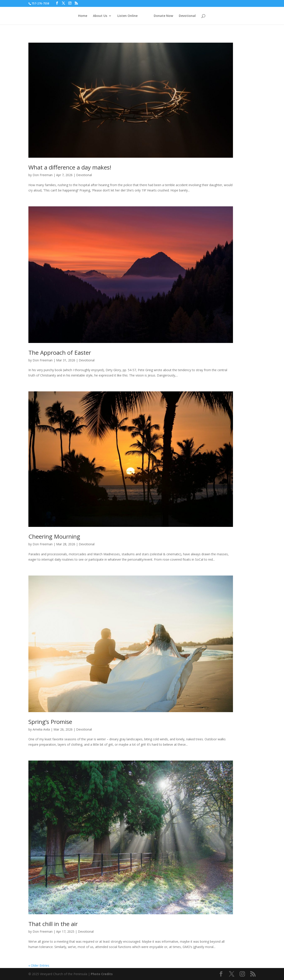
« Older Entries (39, 965)
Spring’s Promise (50, 722)
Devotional (187, 16)
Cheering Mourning (54, 536)
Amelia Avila (41, 729)
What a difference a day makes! (70, 167)
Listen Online (127, 16)
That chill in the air (53, 924)
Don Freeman (43, 175)
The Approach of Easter (60, 353)
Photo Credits (102, 974)
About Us (100, 16)
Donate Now (163, 16)
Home (83, 16)
